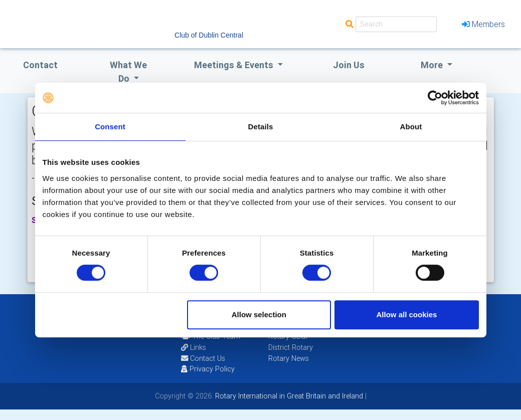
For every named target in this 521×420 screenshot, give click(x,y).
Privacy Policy (208, 369)
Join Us (349, 65)
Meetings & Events (235, 65)
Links (194, 347)
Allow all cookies (407, 314)
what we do (128, 72)
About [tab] (411, 127)
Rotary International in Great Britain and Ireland (288, 396)
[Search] (396, 24)
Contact (40, 65)
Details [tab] (261, 127)
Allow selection (259, 314)
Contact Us (203, 358)
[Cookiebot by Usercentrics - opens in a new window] (435, 98)
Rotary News (289, 358)
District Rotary (291, 347)
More (433, 65)
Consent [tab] (110, 127)
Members (483, 24)
